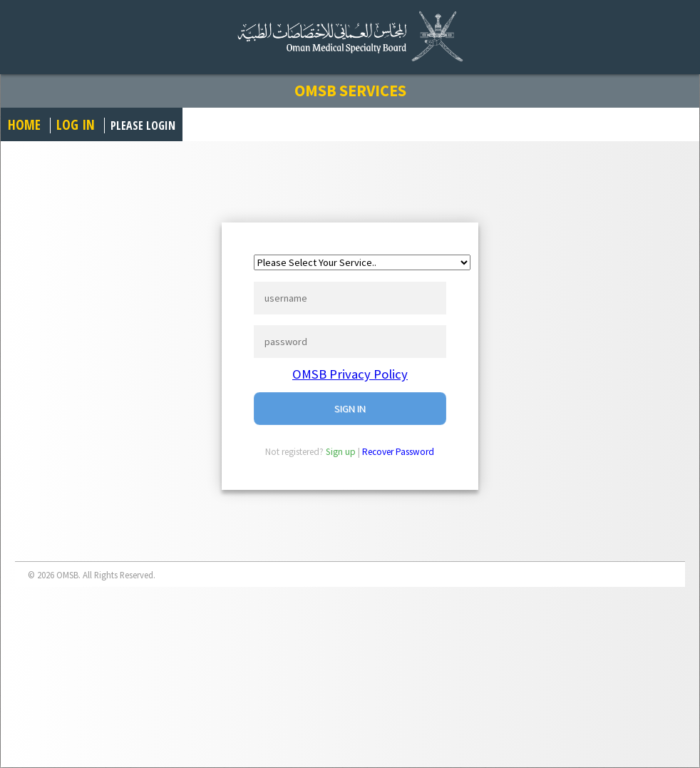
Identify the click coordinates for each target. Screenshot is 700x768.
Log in (76, 124)
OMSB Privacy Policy (350, 374)
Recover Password (398, 452)
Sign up (341, 452)
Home (24, 124)
